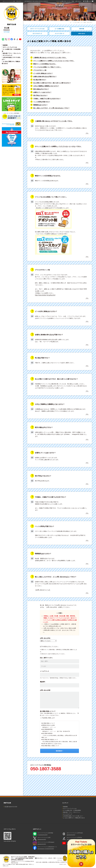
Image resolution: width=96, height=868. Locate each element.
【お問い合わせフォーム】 (43, 590)
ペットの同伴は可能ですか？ (42, 102)
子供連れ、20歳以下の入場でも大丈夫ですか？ (47, 99)
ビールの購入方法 (62, 1)
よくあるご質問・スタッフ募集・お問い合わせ (82, 33)
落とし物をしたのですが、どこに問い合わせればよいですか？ (51, 108)
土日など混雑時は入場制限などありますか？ (46, 86)
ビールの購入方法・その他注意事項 (60, 29)
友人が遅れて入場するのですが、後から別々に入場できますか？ (52, 83)
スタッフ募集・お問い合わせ (75, 1)
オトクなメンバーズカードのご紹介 (60, 33)
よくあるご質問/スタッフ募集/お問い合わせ (74, 818)
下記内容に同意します (48, 718)
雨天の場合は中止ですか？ (41, 89)
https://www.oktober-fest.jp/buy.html (45, 295)
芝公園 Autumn (7, 30)
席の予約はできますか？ (40, 95)
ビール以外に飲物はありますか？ (43, 73)
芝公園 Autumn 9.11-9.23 (11, 807)
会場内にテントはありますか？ (42, 92)
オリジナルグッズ (7, 55)
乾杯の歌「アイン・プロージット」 (12, 53)
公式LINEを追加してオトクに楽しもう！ (73, 816)
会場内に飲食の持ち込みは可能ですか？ (45, 77)
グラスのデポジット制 (40, 70)
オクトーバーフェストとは (10, 47)
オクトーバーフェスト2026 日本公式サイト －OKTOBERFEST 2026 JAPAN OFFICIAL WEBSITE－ (26, 1)
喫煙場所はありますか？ (40, 105)
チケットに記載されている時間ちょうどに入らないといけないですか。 (54, 61)
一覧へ (87, 133)
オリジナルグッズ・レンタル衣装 (37, 33)
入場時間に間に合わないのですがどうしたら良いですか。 (50, 58)
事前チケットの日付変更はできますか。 (45, 64)
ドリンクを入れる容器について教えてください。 (48, 67)
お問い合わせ (55, 53)
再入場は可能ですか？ (40, 80)
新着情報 (5, 45)
